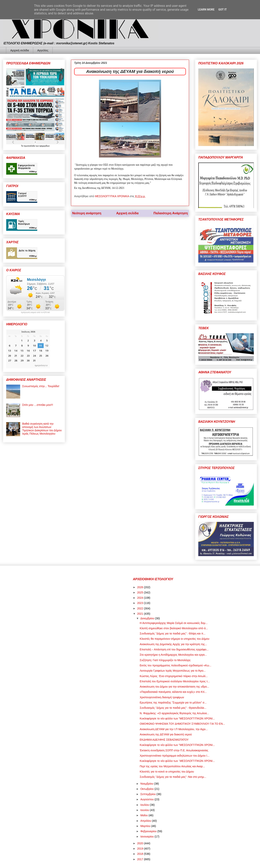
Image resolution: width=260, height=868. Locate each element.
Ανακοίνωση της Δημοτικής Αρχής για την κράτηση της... (173, 644)
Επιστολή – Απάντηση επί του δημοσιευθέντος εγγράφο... (174, 649)
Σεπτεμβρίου (148, 794)
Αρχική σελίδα (20, 50)
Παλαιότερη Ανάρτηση (171, 213)
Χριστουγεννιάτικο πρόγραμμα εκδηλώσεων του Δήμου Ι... (175, 756)
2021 (141, 614)
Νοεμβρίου (147, 784)
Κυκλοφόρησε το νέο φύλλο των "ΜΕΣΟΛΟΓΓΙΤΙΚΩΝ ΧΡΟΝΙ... (177, 718)
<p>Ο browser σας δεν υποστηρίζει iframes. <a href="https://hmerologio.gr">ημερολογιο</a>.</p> (28, 349)
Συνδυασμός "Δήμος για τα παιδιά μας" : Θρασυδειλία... (173, 708)
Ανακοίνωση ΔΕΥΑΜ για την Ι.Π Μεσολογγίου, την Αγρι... (174, 729)
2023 (141, 603)
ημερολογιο (41, 365)
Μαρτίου (146, 826)
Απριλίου (146, 821)
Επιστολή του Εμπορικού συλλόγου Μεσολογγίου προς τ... (175, 681)
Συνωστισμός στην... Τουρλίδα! (41, 386)
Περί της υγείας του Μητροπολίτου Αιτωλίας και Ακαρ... (172, 766)
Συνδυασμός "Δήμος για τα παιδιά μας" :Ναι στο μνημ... (173, 777)
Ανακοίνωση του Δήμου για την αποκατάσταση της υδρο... (174, 687)
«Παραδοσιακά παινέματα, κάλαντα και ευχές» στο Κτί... (173, 692)
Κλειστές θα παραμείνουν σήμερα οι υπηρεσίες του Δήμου (175, 639)
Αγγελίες (43, 50)
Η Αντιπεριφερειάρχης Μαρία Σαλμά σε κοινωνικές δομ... (174, 623)
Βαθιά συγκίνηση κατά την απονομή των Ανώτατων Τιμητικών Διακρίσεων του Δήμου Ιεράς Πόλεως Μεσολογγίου (42, 429)
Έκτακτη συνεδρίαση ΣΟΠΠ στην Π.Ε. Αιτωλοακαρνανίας (174, 750)
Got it (222, 10)
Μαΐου (144, 815)
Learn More (206, 10)
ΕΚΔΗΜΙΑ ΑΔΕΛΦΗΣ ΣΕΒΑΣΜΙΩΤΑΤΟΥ (164, 740)
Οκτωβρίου (147, 789)
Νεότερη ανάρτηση (87, 213)
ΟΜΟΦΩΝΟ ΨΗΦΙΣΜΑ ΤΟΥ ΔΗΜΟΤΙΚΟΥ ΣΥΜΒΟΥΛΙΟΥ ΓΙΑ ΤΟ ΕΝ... (182, 724)
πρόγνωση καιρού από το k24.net (35, 312)
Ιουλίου (145, 805)
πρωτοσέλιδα (30, 146)
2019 (141, 849)
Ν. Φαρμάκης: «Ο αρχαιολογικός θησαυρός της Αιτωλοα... (174, 713)
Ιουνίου (145, 810)
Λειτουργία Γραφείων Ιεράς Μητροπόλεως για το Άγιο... (173, 671)
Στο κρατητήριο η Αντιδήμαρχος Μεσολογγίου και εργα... (173, 655)
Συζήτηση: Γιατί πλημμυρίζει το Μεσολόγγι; (165, 660)
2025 (141, 592)
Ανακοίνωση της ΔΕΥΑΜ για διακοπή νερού (166, 734)
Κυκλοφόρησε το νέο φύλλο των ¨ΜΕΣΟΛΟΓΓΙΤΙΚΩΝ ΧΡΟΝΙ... (177, 761)
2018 (141, 854)
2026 (141, 587)
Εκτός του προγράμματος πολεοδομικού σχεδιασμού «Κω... (175, 665)
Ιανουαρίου (147, 836)
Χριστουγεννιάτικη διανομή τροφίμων (162, 697)
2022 (141, 608)
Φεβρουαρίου (149, 831)
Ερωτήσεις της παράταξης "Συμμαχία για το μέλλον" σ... (173, 703)
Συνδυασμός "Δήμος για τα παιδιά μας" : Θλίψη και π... (173, 633)
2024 (141, 598)
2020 (141, 843)
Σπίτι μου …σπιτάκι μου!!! (38, 405)
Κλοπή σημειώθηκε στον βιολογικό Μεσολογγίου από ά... (174, 628)
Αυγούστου (147, 799)
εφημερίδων (45, 146)
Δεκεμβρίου (148, 618)
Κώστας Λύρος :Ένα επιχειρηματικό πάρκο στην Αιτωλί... (174, 676)
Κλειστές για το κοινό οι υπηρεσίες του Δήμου (167, 772)
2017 (141, 859)
